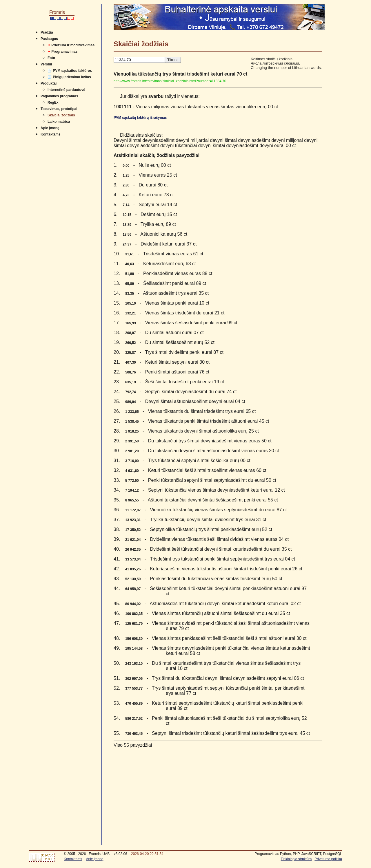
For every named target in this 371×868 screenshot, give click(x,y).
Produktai (49, 83)
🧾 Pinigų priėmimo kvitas (69, 77)
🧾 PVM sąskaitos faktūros (70, 71)
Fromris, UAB (99, 854)
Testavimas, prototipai (59, 109)
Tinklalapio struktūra (296, 859)
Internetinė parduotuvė (66, 90)
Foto (51, 58)
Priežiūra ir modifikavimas (71, 45)
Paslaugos (49, 39)
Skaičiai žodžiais (61, 115)
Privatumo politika (328, 859)
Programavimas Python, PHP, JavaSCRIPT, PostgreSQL (298, 854)
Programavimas (62, 52)
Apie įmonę (50, 128)
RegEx (53, 102)
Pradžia (47, 32)
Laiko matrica (59, 122)
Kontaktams (51, 134)
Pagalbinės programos (59, 96)
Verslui (46, 64)
